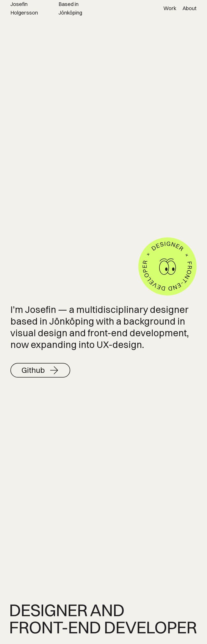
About (190, 8)
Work (170, 8)
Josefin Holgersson (24, 8)
